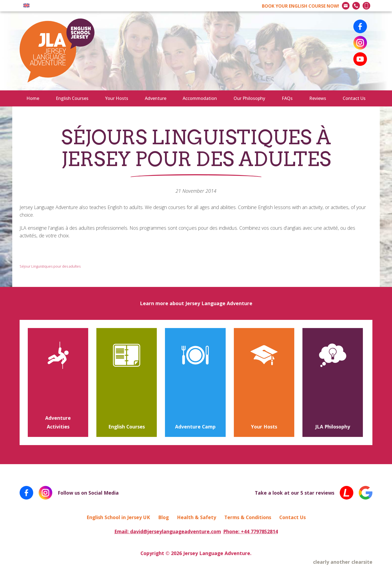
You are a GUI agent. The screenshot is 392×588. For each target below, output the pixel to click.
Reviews (318, 98)
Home (33, 98)
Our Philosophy (249, 98)
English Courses (72, 98)
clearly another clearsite (343, 562)
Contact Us (354, 98)
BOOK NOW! (301, 6)
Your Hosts (117, 98)
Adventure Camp (195, 427)
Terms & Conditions (248, 517)
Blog (163, 517)
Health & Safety (197, 517)
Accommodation (200, 98)
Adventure (156, 98)
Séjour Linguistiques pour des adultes (50, 266)
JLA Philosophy (333, 427)
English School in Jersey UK (118, 517)
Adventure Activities (58, 422)
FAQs (287, 98)
